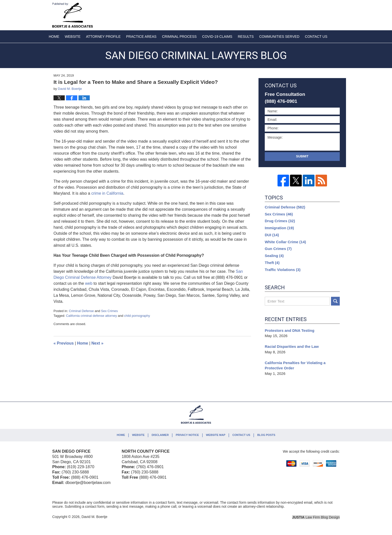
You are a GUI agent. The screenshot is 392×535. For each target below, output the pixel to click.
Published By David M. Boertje (307, 14)
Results (246, 37)
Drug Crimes (280, 221)
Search (335, 301)
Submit (302, 156)
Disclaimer (160, 435)
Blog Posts (266, 435)
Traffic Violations (283, 270)
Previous (64, 343)
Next (97, 343)
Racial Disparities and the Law (292, 346)
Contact (316, 37)
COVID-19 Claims (217, 37)
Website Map (216, 435)
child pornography (137, 316)
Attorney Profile (103, 37)
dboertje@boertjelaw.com (88, 483)
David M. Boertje (94, 517)
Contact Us (241, 435)
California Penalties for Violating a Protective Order (295, 365)
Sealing (274, 256)
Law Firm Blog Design (316, 517)
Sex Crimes (109, 311)
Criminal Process (179, 37)
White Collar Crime (285, 242)
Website (73, 37)
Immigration (279, 228)
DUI (272, 235)
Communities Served (279, 37)
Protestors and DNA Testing (290, 330)
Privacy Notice (187, 435)
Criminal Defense (81, 311)
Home (54, 37)
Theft (272, 263)
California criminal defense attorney (91, 316)
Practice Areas (141, 37)
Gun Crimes (278, 249)
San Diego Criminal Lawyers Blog (72, 15)
